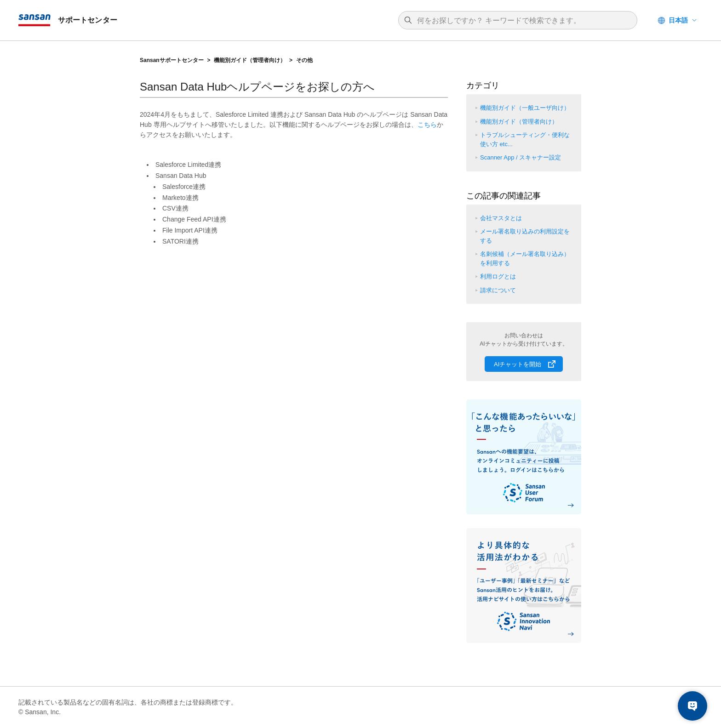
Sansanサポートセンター (172, 60)
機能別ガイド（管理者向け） (250, 60)
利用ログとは (498, 276)
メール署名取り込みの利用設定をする (525, 236)
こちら (427, 125)
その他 (304, 60)
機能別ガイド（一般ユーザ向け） (525, 108)
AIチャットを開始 (518, 364)
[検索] (522, 21)
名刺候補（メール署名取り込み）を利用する (525, 259)
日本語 (678, 20)
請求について (498, 290)
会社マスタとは (501, 218)
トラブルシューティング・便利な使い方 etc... (525, 139)
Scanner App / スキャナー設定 (521, 157)
